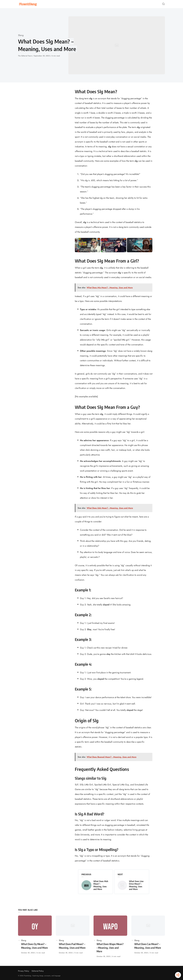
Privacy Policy (24, 971)
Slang (21, 35)
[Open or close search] (163, 4)
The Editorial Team (25, 56)
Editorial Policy (38, 971)
